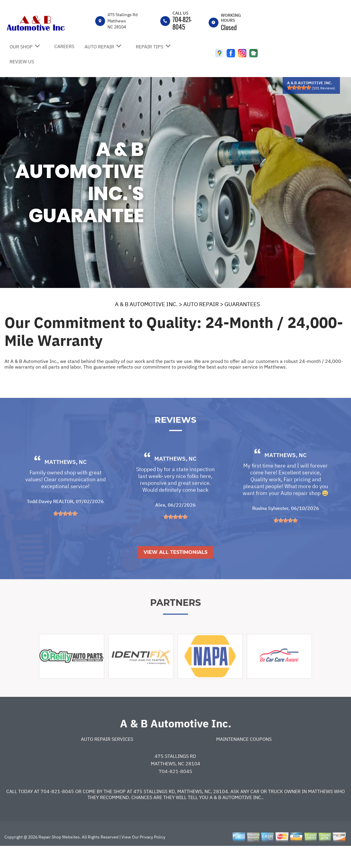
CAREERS (64, 46)
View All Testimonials (176, 572)
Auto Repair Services (107, 759)
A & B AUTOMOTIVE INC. (146, 304)
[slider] (299, 88)
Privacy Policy (153, 857)
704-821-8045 (182, 23)
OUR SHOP (21, 47)
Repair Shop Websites (59, 857)
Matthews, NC (66, 482)
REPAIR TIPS (150, 47)
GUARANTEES (242, 304)
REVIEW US (22, 62)
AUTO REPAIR (99, 47)
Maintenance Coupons (244, 759)
